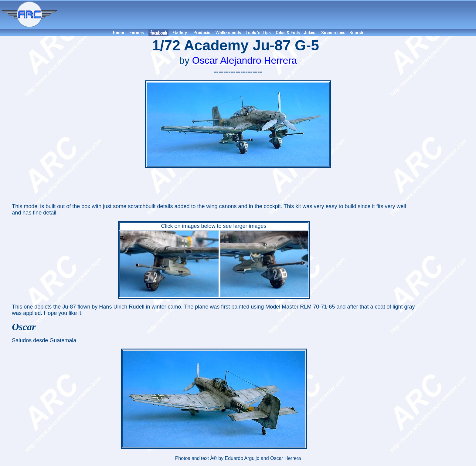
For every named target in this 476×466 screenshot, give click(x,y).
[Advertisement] (268, 15)
